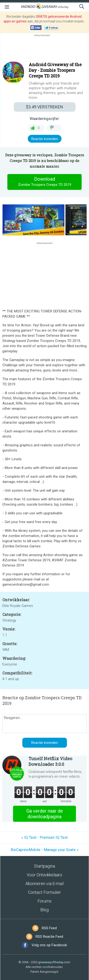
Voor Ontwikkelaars (44, 875)
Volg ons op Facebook (49, 945)
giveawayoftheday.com (54, 962)
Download (45, 182)
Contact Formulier (44, 892)
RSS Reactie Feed (49, 937)
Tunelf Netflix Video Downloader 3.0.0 (50, 761)
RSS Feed (49, 928)
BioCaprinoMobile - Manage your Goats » (45, 850)
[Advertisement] (44, 49)
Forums (44, 901)
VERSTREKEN (44, 107)
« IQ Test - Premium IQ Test (44, 837)
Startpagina (44, 866)
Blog (44, 910)
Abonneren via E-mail (44, 884)
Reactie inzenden (45, 139)
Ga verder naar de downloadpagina (45, 814)
